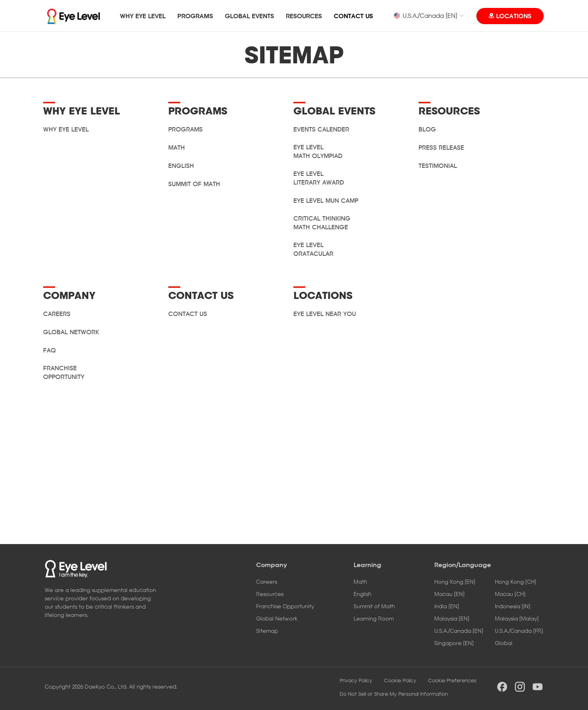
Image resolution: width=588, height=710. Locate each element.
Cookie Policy (400, 680)
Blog (427, 129)
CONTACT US (353, 16)
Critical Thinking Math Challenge (322, 223)
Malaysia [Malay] (517, 618)
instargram (520, 687)
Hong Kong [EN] (455, 582)
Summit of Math (194, 184)
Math (177, 147)
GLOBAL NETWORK (71, 332)
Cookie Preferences (452, 680)
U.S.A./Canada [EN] (425, 15)
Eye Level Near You (325, 314)
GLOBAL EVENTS (249, 16)
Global (504, 643)
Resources (270, 594)
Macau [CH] (510, 594)
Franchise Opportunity (64, 372)
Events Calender (321, 129)
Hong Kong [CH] (516, 582)
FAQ (49, 350)
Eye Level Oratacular (313, 249)
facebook (502, 687)
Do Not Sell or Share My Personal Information (394, 694)
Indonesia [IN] (513, 606)
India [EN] (447, 606)
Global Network (277, 618)
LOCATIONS (514, 16)
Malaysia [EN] (452, 618)
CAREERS (57, 314)
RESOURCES (304, 16)
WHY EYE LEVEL (143, 16)
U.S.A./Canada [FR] (519, 631)
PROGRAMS (195, 16)
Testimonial (438, 166)
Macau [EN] (449, 594)
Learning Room (374, 618)
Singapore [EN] (454, 643)
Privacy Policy (356, 680)
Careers (267, 582)
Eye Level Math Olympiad (318, 151)
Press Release (441, 147)
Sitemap (267, 631)
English (181, 166)
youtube (538, 687)
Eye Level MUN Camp (326, 200)
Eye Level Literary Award (319, 178)
